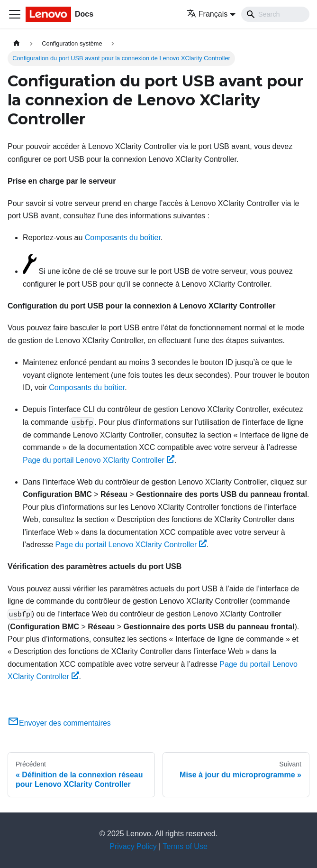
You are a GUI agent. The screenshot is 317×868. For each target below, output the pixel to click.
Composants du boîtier (123, 238)
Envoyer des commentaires (59, 723)
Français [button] (207, 14)
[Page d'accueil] (17, 43)
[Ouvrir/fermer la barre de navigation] (15, 14)
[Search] (275, 14)
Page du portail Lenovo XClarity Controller (99, 460)
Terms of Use (185, 846)
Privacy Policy (133, 846)
